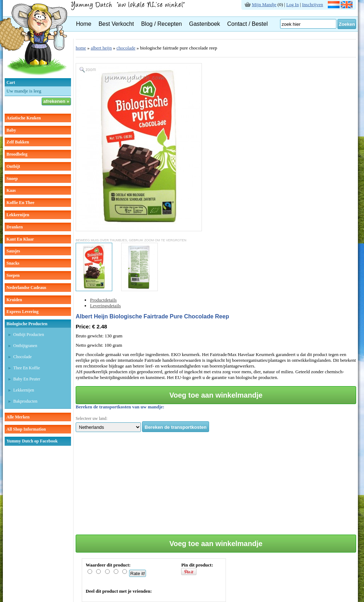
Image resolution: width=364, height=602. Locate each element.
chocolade (126, 48)
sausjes (13, 251)
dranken (15, 227)
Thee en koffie (27, 368)
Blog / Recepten (161, 24)
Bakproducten (25, 401)
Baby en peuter (27, 379)
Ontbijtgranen (25, 346)
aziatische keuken (24, 118)
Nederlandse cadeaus (26, 288)
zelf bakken (18, 142)
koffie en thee (20, 203)
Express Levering (22, 312)
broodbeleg (17, 154)
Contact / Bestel (248, 24)
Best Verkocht (116, 24)
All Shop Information (26, 429)
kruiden (14, 300)
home (81, 48)
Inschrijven (312, 4)
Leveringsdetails (105, 306)
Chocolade (22, 357)
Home (84, 24)
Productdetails (103, 300)
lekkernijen (18, 215)
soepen (13, 275)
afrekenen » (56, 101)
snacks (13, 263)
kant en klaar (20, 239)
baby (11, 130)
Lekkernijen (24, 390)
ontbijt (13, 166)
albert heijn (101, 48)
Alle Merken (18, 417)
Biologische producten (27, 324)
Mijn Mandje (264, 4)
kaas (11, 190)
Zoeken (347, 24)
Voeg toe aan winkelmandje (216, 395)
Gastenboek (204, 24)
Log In (292, 4)
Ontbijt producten (29, 335)
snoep (12, 179)
